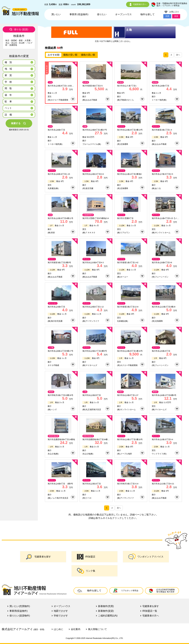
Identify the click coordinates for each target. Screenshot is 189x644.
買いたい (56, 14)
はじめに (58, 629)
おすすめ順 (54, 55)
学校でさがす (61, 616)
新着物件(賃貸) (106, 611)
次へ (178, 55)
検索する (19, 123)
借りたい (102, 14)
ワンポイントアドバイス (146, 557)
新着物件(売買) (106, 606)
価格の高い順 (88, 55)
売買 (167, 16)
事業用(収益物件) (19, 611)
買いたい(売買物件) (20, 606)
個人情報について (97, 629)
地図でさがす (61, 611)
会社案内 (76, 629)
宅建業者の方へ (138, 4)
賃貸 (176, 16)
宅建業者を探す (38, 557)
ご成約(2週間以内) (108, 616)
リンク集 (86, 571)
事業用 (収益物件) (79, 14)
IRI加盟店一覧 (150, 611)
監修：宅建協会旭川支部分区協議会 (172, 3)
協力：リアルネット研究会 (168, 6)
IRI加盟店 (86, 557)
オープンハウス (123, 14)
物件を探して (148, 14)
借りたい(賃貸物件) (20, 616)
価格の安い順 (70, 55)
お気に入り (172, 12)
